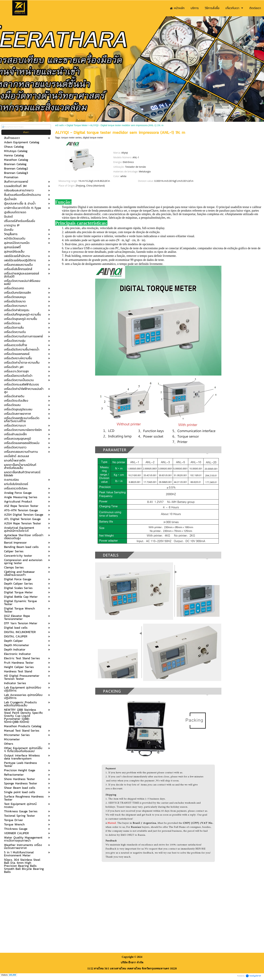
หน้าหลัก (60, 125)
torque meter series (71, 138)
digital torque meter (93, 138)
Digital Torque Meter (77, 125)
